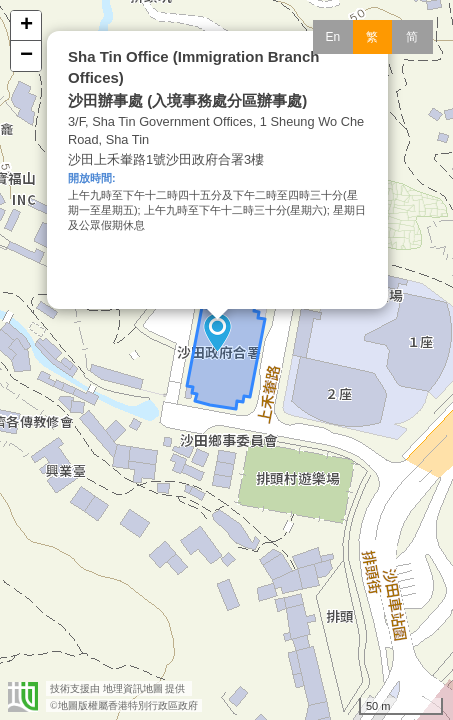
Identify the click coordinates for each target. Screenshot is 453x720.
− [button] (26, 56)
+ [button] (26, 26)
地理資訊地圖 (133, 688)
